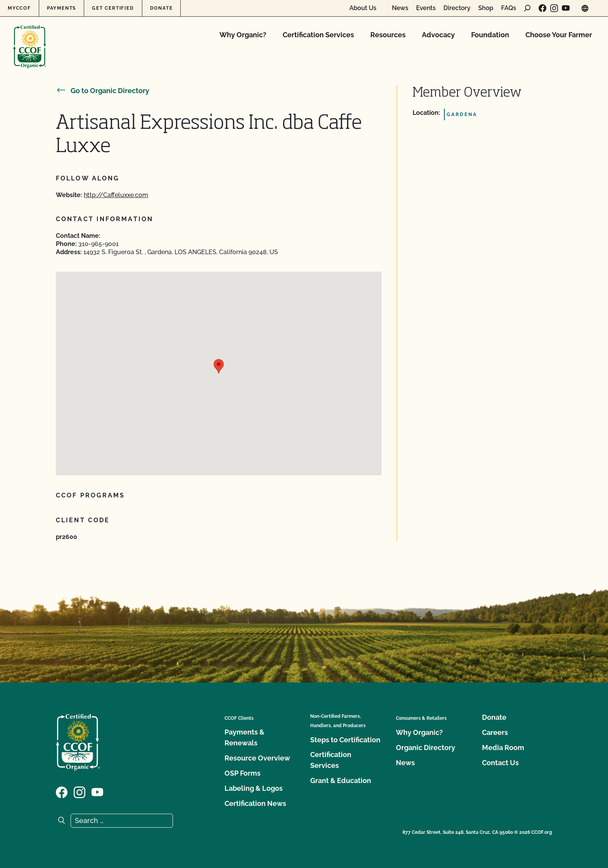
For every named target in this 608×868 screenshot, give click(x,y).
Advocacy (438, 35)
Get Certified (113, 8)
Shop (486, 8)
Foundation (490, 35)
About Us (363, 8)
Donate (161, 8)
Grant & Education (341, 781)
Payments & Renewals (244, 737)
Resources (388, 35)
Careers (495, 732)
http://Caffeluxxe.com (116, 195)
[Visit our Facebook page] (542, 8)
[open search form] (527, 8)
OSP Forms (243, 773)
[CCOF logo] (30, 39)
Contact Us (500, 763)
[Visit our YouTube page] (566, 8)
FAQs (509, 8)
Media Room (503, 748)
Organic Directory (426, 748)
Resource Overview (257, 758)
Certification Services (318, 35)
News (400, 8)
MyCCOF (19, 8)
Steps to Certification (345, 740)
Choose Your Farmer (559, 35)
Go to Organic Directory (103, 91)
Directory (457, 8)
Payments (61, 8)
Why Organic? (243, 35)
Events (426, 8)
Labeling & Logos (254, 788)
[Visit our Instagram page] (554, 8)
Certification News (255, 803)
